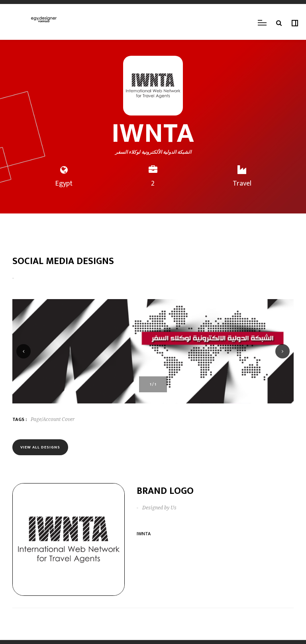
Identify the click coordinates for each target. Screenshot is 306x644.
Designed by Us (159, 508)
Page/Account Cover (53, 419)
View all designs (40, 447)
